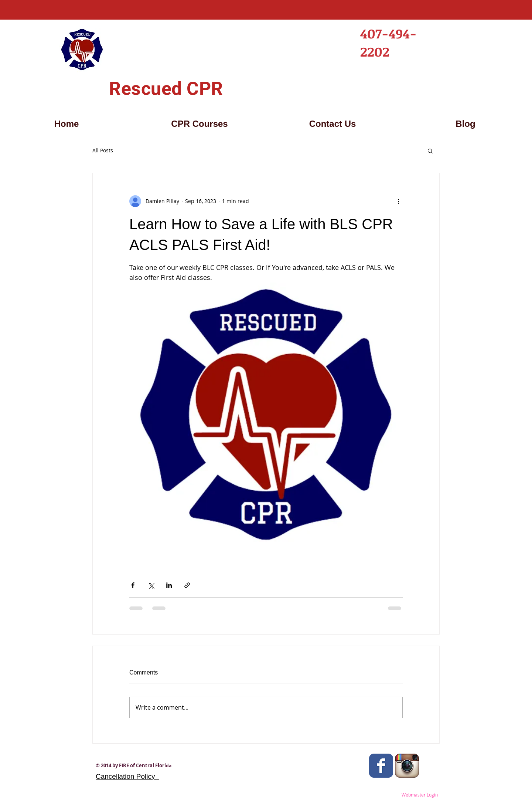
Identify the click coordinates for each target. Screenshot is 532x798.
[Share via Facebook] (133, 585)
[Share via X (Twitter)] (151, 585)
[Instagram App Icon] (407, 766)
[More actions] (398, 201)
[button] (430, 151)
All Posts (103, 150)
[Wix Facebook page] (381, 766)
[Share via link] (187, 585)
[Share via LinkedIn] (169, 585)
